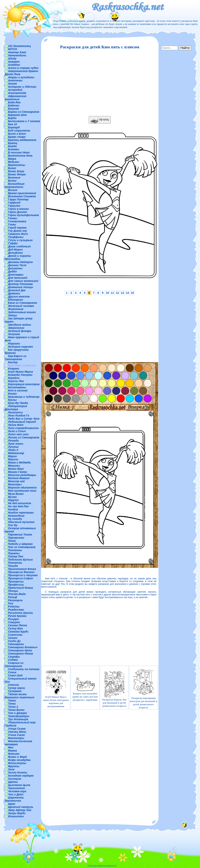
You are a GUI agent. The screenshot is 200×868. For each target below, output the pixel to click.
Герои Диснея (17, 212)
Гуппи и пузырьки (20, 240)
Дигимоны (15, 268)
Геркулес (14, 206)
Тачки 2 (13, 707)
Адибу (12, 59)
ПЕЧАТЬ (100, 120)
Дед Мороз (15, 250)
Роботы (14, 607)
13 (122, 293)
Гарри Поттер (18, 199)
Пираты (14, 553)
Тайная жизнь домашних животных (19, 696)
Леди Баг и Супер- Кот (24, 419)
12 (117, 293)
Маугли (13, 459)
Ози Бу (13, 525)
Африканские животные (15, 98)
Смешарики (16, 644)
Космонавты (17, 387)
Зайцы (12, 315)
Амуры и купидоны (21, 77)
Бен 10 (12, 124)
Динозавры (16, 275)
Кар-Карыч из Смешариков (15, 358)
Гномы (13, 218)
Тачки (12, 704)
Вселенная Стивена (22, 196)
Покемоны (15, 563)
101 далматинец (19, 46)
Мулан (12, 497)
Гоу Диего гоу (17, 231)
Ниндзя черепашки (21, 513)
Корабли (14, 378)
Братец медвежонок (22, 140)
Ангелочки (15, 80)
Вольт (13, 190)
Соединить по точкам (24, 669)
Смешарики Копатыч (23, 647)
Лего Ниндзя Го (19, 416)
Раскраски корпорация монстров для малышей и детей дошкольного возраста (144, 689)
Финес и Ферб (17, 757)
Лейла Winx (16, 425)
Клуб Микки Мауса (20, 372)
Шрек (12, 804)
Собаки (13, 660)
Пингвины (15, 550)
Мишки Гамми (18, 472)
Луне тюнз (16, 444)
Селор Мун (15, 628)
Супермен (15, 691)
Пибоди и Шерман (20, 544)
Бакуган (13, 109)
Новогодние (16, 516)
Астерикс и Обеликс (22, 87)
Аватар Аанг (17, 52)
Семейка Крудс (18, 632)
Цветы (13, 782)
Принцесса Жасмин (21, 572)
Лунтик (13, 447)
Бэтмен (14, 149)
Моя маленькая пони (22, 491)
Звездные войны (20, 325)
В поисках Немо (19, 152)
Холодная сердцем (21, 776)
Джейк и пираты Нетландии (18, 257)
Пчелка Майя (17, 594)
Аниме (12, 84)
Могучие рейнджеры (22, 475)
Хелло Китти (18, 772)
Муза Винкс (16, 494)
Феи (11, 747)
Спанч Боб (15, 675)
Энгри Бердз (17, 813)
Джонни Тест (17, 265)
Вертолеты (17, 165)
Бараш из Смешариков (24, 112)
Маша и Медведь (20, 462)
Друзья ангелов (19, 297)
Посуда (13, 566)
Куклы (12, 400)
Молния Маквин (19, 478)
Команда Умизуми (20, 375)
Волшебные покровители (15, 185)
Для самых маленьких (23, 281)
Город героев (17, 228)
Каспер (13, 362)
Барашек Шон (17, 115)
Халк (11, 769)
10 (107, 293)
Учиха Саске (16, 735)
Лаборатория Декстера (16, 408)
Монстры (15, 484)
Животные (16, 309)
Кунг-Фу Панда (18, 403)
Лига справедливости (23, 428)
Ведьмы (14, 162)
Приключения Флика (22, 569)
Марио (12, 456)
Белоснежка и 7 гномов (24, 121)
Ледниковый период (22, 422)
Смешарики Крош (20, 650)
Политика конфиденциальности (102, 866)
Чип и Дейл (16, 794)
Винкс (12, 168)
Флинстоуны (17, 763)
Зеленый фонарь (20, 331)
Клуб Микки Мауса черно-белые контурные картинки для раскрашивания (56, 689)
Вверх (12, 159)
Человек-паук (17, 791)
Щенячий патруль (21, 807)
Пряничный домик (21, 588)
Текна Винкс (16, 710)
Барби (12, 118)
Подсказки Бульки (20, 560)
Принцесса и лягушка (23, 575)
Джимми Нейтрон (20, 262)
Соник (12, 672)
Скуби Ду (14, 641)
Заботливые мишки (22, 312)
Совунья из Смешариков (14, 664)
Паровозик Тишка (20, 535)
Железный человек (21, 306)
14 (127, 293)
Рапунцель (15, 600)
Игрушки (14, 343)
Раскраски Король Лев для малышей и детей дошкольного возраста (114, 689)
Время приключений (22, 193)
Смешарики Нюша (21, 653)
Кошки (12, 394)
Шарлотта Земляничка (14, 799)
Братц (13, 143)
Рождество (16, 610)
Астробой (15, 90)
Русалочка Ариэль (21, 613)
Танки (12, 700)
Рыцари (13, 619)
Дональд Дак (17, 290)
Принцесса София (20, 578)
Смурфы (14, 657)
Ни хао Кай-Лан (18, 506)
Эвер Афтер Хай (20, 810)
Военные (14, 178)
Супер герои (17, 688)
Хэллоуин (15, 779)
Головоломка (17, 221)
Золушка (14, 334)
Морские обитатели (22, 488)
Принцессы (16, 581)
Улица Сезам (17, 729)
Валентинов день (20, 156)
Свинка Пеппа (17, 625)
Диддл (12, 271)
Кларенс (14, 369)
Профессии (16, 585)
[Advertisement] (99, 83)
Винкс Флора (17, 174)
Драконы (14, 293)
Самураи (14, 622)
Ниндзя (13, 509)
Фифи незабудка (19, 760)
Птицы (13, 591)
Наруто (13, 500)
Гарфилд (14, 203)
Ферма (12, 751)
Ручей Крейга (17, 616)
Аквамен (14, 62)
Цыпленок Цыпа (19, 785)
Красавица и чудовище (24, 397)
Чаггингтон (16, 788)
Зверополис (16, 328)
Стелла (13, 685)
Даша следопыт (19, 246)
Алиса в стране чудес (23, 68)
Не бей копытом (20, 503)
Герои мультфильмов (23, 215)
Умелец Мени (17, 732)
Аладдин (14, 65)
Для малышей (18, 278)
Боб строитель (19, 131)
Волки (12, 181)
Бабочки (14, 105)
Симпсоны (15, 635)
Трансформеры (19, 716)
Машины (14, 466)
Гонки (12, 224)
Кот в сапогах (18, 390)
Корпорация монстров (24, 384)
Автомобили (17, 55)
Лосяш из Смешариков (24, 437)
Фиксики (14, 754)
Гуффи (13, 243)
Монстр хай (16, 481)
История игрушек (20, 347)
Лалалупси (15, 412)
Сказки (13, 638)
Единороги (16, 300)
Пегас (12, 541)
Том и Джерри (17, 713)
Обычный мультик (21, 522)
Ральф (13, 597)
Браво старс (17, 137)
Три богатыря (18, 719)
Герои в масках (18, 209)
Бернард (14, 127)
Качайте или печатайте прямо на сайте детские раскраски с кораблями (85, 689)
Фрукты (14, 766)
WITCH (12, 49)
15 (132, 293)
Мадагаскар (16, 453)
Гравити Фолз (18, 234)
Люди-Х (13, 450)
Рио (11, 603)
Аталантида (17, 93)
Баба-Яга (14, 102)
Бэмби (12, 146)
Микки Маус (16, 469)
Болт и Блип (17, 134)
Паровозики (16, 538)
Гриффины (16, 237)
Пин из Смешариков (22, 547)
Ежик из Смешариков (22, 303)
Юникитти (16, 816)
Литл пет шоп (18, 434)
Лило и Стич (17, 431)
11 (112, 293)
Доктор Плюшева (20, 284)
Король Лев (16, 381)
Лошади (13, 441)
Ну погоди (15, 519)
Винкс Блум (16, 171)
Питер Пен (16, 556)
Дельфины (15, 253)
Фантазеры (16, 738)
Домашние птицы (21, 287)
